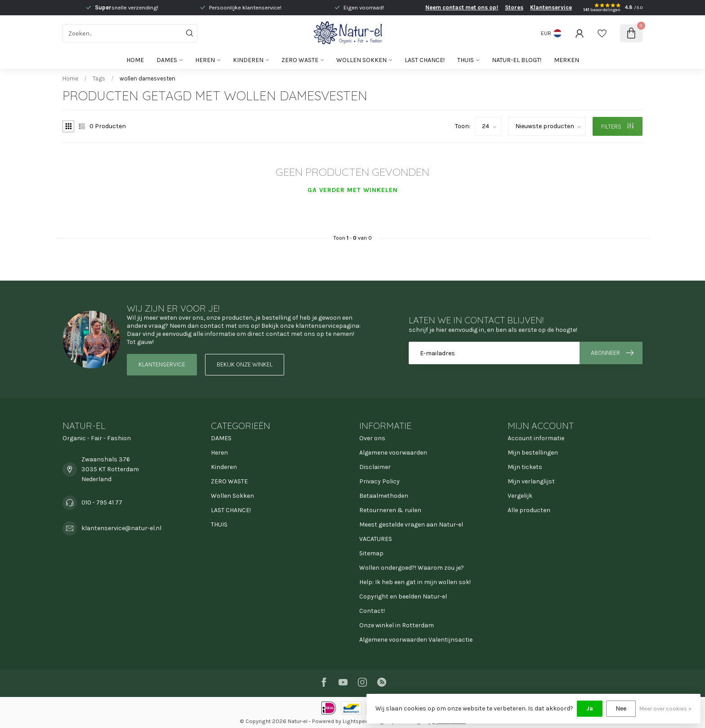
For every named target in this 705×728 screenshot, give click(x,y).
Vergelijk (520, 496)
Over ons (372, 438)
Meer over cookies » (665, 708)
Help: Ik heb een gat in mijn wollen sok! (415, 582)
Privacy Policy (379, 481)
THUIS (466, 60)
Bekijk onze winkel (245, 364)
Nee (621, 708)
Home (135, 60)
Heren (205, 60)
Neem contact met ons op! (462, 7)
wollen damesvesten (147, 78)
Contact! (372, 611)
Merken (567, 60)
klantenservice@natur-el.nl (121, 528)
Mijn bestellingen (533, 453)
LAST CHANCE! (425, 60)
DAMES (167, 60)
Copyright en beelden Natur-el (403, 596)
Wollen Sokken (361, 60)
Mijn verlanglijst (531, 481)
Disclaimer (375, 467)
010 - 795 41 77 (102, 502)
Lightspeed (357, 721)
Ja (590, 708)
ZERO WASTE (300, 60)
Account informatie (536, 438)
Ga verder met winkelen (353, 190)
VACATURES (376, 539)
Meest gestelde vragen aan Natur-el (411, 525)
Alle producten (529, 510)
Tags (99, 78)
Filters (617, 127)
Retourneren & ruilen (390, 510)
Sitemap (371, 553)
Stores (514, 7)
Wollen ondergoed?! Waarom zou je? (412, 568)
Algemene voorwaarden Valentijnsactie (416, 640)
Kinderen (248, 60)
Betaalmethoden (384, 496)
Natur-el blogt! (517, 60)
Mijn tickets (525, 467)
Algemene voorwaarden (393, 453)
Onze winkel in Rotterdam (397, 625)
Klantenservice (551, 7)
